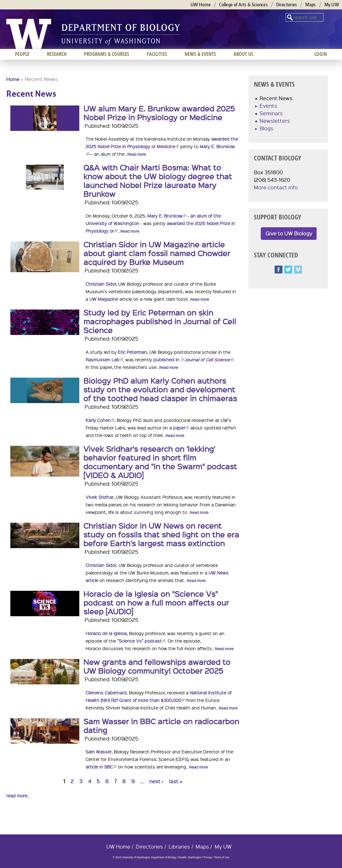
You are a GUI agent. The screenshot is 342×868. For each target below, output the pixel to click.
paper (181, 428)
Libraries (179, 846)
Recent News (276, 98)
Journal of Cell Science (209, 359)
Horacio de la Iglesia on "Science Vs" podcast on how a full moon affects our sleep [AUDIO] (156, 602)
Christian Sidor (101, 565)
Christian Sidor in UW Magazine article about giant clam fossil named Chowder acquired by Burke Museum (157, 253)
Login (321, 54)
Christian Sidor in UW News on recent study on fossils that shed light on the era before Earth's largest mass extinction (161, 534)
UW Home (201, 5)
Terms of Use (222, 857)
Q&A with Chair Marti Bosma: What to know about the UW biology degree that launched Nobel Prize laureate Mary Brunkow (158, 181)
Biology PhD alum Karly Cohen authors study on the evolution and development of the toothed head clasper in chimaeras (160, 389)
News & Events (200, 54)
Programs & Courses (107, 54)
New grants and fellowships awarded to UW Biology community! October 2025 (157, 666)
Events (268, 106)
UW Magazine (104, 299)
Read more (137, 154)
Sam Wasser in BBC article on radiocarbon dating (161, 725)
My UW (332, 5)
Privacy (208, 857)
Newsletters (275, 121)
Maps (310, 5)
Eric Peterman (132, 352)
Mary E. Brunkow (167, 216)
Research (57, 54)
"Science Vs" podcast (141, 641)
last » (176, 781)
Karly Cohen (100, 420)
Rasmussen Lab (104, 359)
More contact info (276, 187)
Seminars (271, 113)
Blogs (266, 128)
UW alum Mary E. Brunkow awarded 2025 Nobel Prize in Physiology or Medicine (159, 113)
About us (243, 54)
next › (156, 781)
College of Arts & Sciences (243, 5)
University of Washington (29, 34)
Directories (287, 5)
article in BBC (101, 767)
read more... (18, 795)
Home (13, 79)
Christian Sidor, (101, 284)
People (22, 54)
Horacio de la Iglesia (106, 633)
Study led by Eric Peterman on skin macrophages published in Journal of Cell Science (160, 321)
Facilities (157, 54)
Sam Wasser (99, 752)
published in (169, 359)
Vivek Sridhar (100, 497)
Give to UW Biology (289, 233)
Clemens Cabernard (106, 693)
